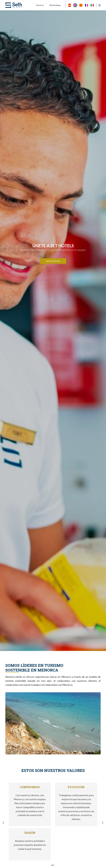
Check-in (40, 5)
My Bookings (55, 5)
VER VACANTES (53, 261)
